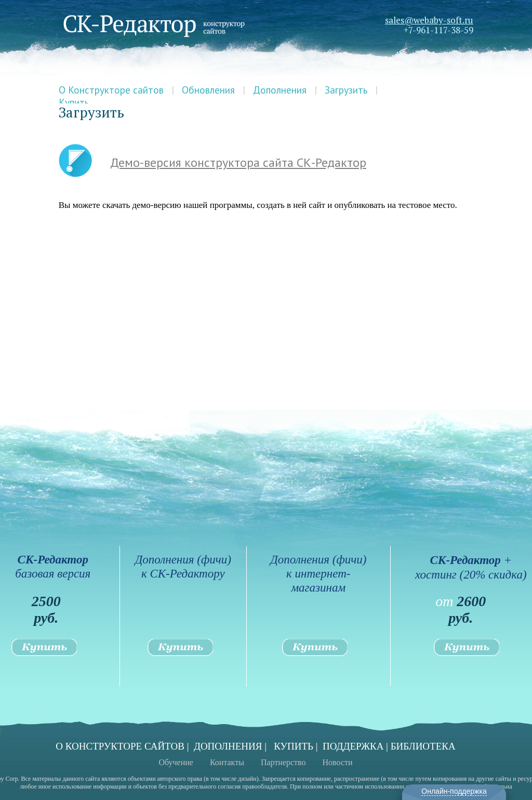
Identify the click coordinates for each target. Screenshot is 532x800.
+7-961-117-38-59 (438, 30)
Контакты (227, 762)
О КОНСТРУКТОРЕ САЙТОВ (120, 746)
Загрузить (346, 90)
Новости (338, 762)
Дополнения (280, 90)
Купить (74, 102)
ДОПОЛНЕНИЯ (228, 746)
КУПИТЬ (294, 746)
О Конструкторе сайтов (111, 90)
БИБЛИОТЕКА (423, 746)
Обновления (208, 90)
